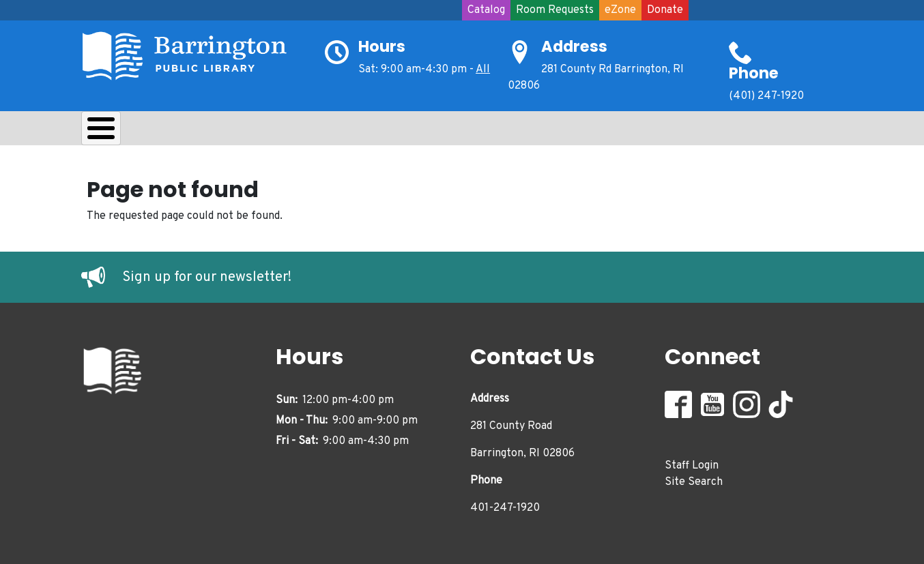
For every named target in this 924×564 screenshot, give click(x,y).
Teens (387, 132)
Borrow (189, 132)
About (116, 132)
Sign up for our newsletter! (207, 274)
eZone (620, 10)
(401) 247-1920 (766, 96)
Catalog (486, 10)
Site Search (694, 478)
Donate (665, 10)
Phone (754, 73)
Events (529, 132)
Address (574, 46)
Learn (261, 132)
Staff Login (692, 462)
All (483, 70)
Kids (324, 132)
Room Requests (555, 10)
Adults (457, 132)
